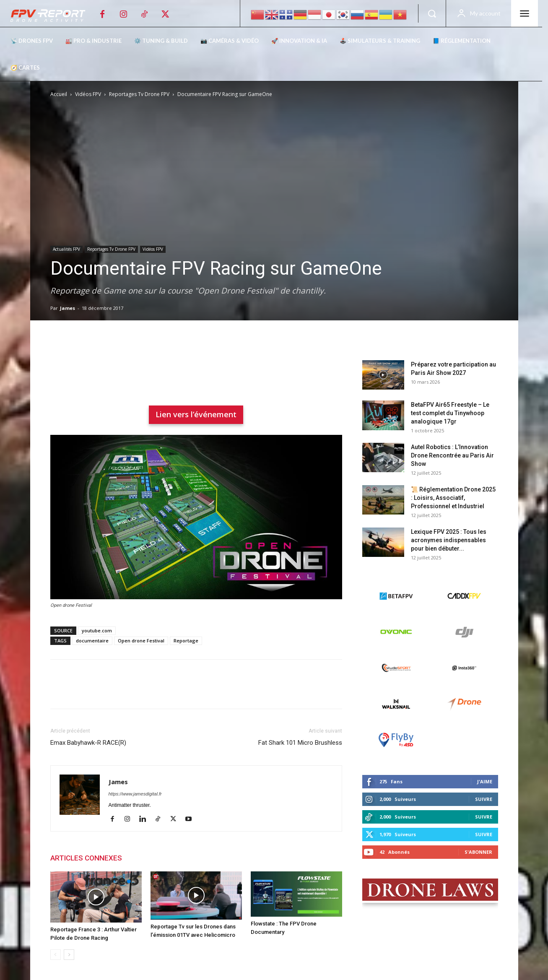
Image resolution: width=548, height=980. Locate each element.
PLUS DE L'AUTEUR (162, 858)
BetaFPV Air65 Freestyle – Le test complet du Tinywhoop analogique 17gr (450, 413)
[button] (432, 13)
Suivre (484, 799)
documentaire (92, 641)
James (68, 308)
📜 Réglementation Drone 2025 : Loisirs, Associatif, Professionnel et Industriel (453, 498)
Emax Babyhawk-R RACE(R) (88, 743)
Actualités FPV (66, 249)
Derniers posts (386, 347)
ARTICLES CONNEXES (86, 858)
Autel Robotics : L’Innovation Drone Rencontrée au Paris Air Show (452, 455)
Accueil (59, 94)
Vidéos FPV (88, 94)
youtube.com (97, 630)
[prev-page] (56, 955)
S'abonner (478, 852)
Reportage (186, 641)
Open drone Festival (141, 641)
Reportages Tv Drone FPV (139, 94)
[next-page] (69, 955)
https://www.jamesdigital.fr (135, 794)
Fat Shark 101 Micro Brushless (300, 743)
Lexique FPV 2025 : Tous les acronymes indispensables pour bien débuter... (449, 540)
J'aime (485, 781)
